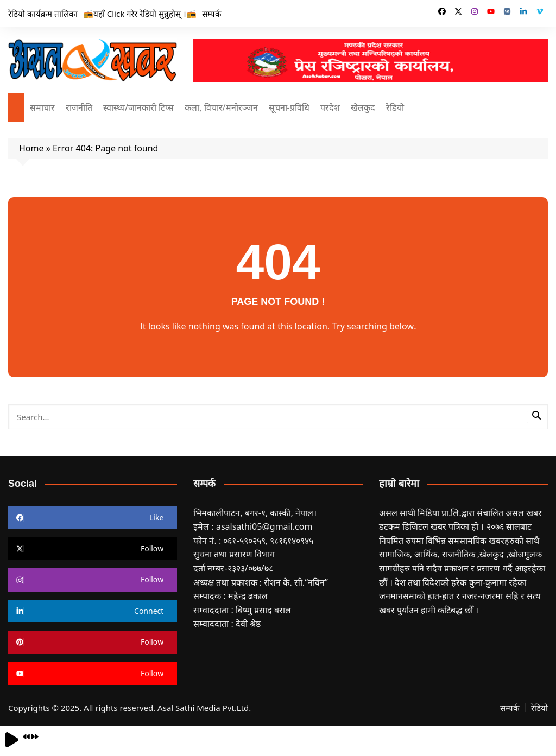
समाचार (42, 107)
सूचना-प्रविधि (289, 107)
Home (31, 148)
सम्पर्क (212, 14)
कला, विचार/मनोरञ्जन (221, 107)
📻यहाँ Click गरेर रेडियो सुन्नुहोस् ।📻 (140, 14)
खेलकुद (363, 107)
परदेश (330, 107)
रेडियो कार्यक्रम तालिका (43, 14)
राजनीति (79, 107)
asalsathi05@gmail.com (264, 526)
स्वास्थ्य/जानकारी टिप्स (138, 107)
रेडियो (395, 107)
